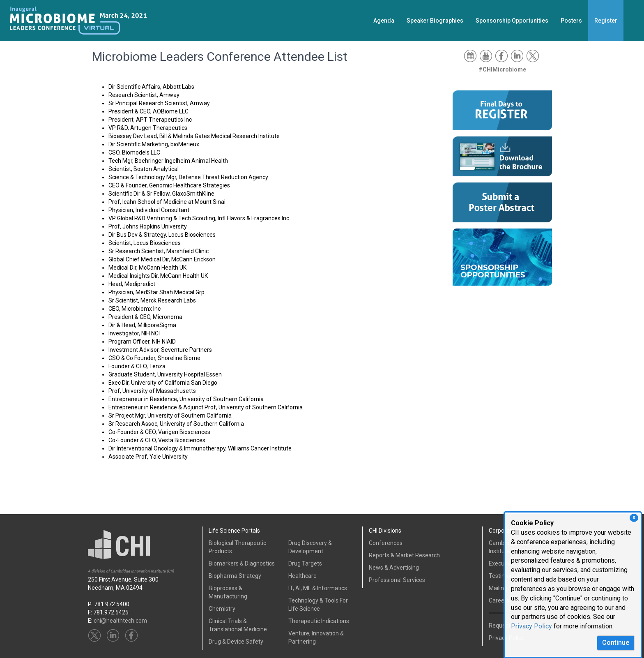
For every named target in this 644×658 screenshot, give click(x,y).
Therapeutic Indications (319, 621)
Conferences (386, 543)
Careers (499, 600)
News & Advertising (394, 568)
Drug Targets (305, 563)
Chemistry (222, 609)
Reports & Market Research (404, 555)
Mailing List (503, 588)
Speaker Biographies (435, 21)
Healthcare (302, 576)
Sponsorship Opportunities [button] (512, 21)
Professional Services (397, 580)
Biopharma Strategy (235, 576)
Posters (571, 21)
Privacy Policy (531, 626)
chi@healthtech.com (120, 621)
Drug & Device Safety (236, 642)
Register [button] (606, 21)
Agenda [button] (384, 21)
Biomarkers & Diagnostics (242, 563)
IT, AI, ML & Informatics (318, 588)
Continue (616, 643)
